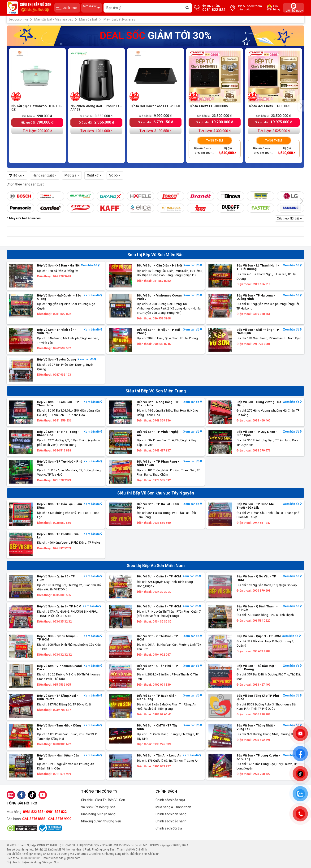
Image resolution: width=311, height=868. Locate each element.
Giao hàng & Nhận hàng (98, 814)
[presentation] (301, 106)
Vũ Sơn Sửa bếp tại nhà (98, 807)
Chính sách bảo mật (170, 800)
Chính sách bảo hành (171, 821)
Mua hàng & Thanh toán (173, 807)
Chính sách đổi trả (169, 828)
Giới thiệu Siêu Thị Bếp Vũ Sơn (103, 800)
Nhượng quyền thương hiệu (101, 821)
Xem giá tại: (92, 8)
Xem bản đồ (90, 265)
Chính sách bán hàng (171, 814)
